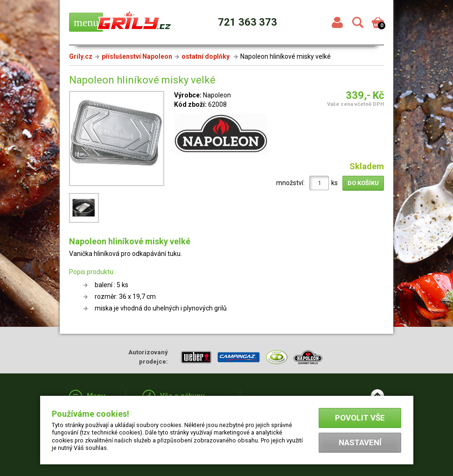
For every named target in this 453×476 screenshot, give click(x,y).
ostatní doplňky (206, 56)
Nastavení (360, 442)
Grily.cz (81, 56)
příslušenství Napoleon (137, 56)
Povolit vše (360, 418)
